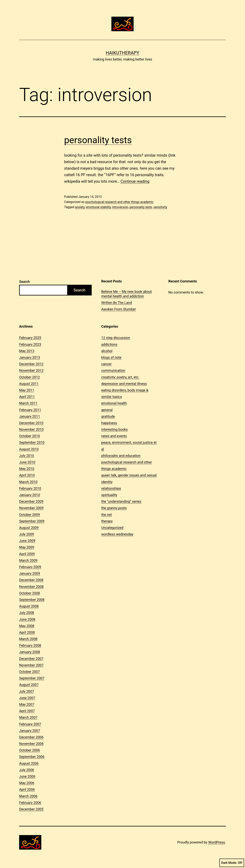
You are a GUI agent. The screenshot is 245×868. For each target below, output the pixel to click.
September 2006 (32, 757)
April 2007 (27, 711)
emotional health (114, 403)
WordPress (217, 842)
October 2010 (29, 436)
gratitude (108, 416)
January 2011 (30, 416)
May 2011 (27, 390)
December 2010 (31, 423)
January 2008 (30, 652)
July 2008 (27, 613)
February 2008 (30, 645)
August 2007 (29, 685)
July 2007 (27, 691)
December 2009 (31, 501)
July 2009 (27, 534)
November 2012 (31, 370)
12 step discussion (116, 338)
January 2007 (30, 731)
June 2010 (27, 462)
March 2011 (28, 403)
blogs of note (111, 357)
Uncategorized (112, 528)
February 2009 (30, 567)
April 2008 (27, 632)
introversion (120, 207)
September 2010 (32, 442)
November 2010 (31, 429)
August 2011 (29, 384)
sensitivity (160, 207)
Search (24, 282)
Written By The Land (117, 303)
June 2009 (27, 541)
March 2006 (28, 796)
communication (113, 370)
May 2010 (27, 469)
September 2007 (32, 678)
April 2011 (27, 397)
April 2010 (27, 475)
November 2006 (31, 744)
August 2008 (29, 606)
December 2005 (31, 809)
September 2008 (32, 600)
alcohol (107, 351)
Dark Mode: (232, 863)
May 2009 (27, 547)
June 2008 (27, 619)
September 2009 (32, 521)
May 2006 (27, 783)
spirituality (109, 495)
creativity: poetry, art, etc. (120, 377)
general (107, 410)
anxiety (80, 207)
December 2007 (31, 659)
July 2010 (27, 456)
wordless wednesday (117, 534)
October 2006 (29, 750)
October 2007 (29, 672)
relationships (111, 488)
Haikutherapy (122, 53)
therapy (107, 521)
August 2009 (29, 528)
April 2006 (27, 789)
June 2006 (27, 776)
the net (107, 515)
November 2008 (31, 587)
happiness (109, 423)
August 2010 (29, 449)
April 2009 (27, 554)
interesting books (114, 429)
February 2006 (30, 803)
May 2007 (27, 704)
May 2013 (27, 351)
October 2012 (29, 377)
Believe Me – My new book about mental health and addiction (127, 294)
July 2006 (27, 770)
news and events (114, 436)
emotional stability (98, 207)
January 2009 (30, 573)
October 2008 (29, 593)
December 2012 (31, 364)
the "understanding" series (121, 501)
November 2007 (31, 665)
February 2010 (30, 488)
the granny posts (114, 508)
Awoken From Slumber (119, 309)
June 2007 (27, 698)
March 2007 (28, 717)
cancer (106, 364)
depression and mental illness (124, 384)
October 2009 (29, 515)
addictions (109, 344)
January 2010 (30, 495)
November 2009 (31, 508)
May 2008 (27, 626)
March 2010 (28, 482)
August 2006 (29, 763)
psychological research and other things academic (119, 202)
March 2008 (28, 639)
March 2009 (28, 560)
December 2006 (31, 737)
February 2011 (30, 410)
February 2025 (30, 338)
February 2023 (30, 344)
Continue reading (135, 181)
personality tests (98, 140)
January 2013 (30, 357)
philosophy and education (121, 456)
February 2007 (30, 724)
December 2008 (31, 580)
